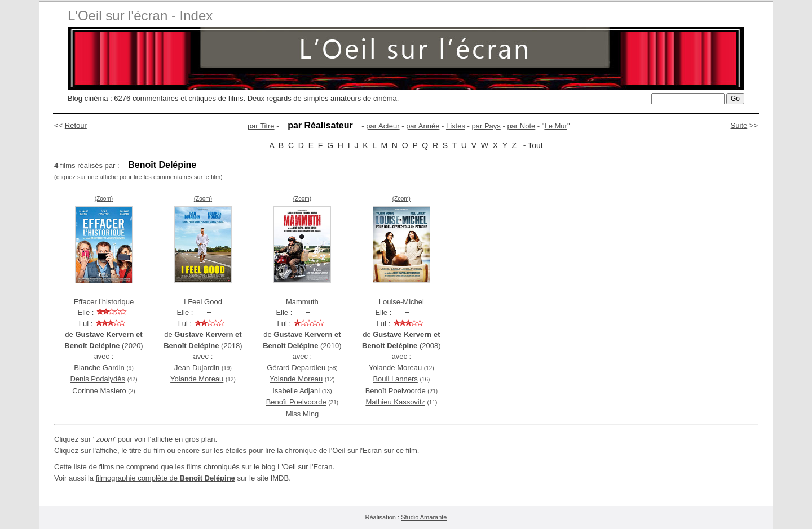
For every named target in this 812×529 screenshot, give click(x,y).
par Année (423, 126)
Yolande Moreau (197, 379)
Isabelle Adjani (296, 391)
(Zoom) (104, 199)
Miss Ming (303, 414)
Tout (535, 145)
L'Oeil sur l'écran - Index (140, 15)
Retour (76, 125)
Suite (739, 125)
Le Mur (555, 126)
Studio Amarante (424, 517)
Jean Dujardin (197, 368)
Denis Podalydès (98, 379)
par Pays (486, 126)
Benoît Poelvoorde (296, 402)
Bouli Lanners (395, 379)
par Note (521, 126)
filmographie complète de (166, 478)
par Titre (261, 126)
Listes (456, 126)
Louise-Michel (401, 302)
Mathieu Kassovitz (395, 402)
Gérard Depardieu (296, 368)
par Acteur (383, 126)
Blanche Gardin (99, 368)
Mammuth (302, 302)
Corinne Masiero (99, 391)
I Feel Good (203, 302)
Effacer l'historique (104, 302)
